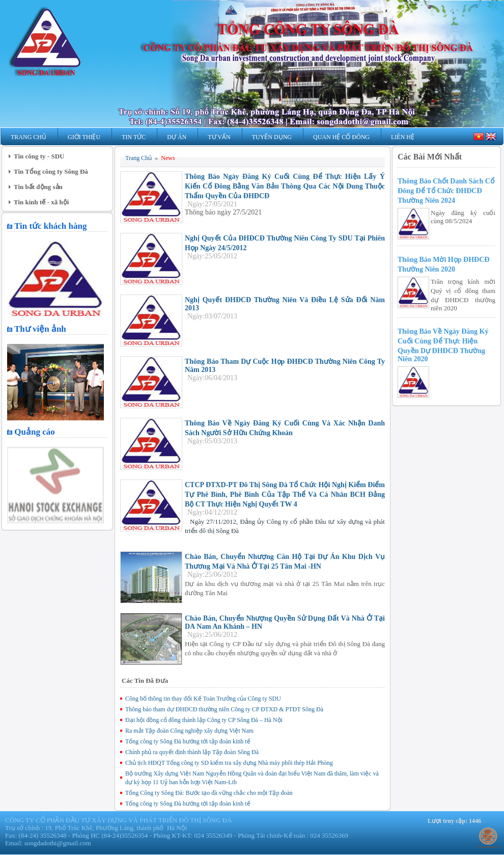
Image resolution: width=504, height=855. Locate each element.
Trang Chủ (29, 137)
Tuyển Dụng (272, 137)
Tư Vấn (219, 137)
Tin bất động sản (38, 187)
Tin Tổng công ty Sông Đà (51, 171)
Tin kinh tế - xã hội (41, 202)
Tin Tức (134, 137)
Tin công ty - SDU (39, 156)
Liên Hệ (403, 137)
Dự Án (177, 137)
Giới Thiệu (84, 137)
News (168, 158)
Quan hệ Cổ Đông (341, 137)
